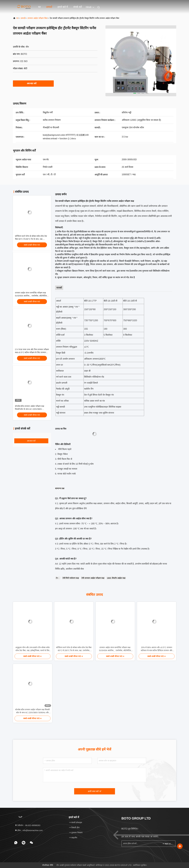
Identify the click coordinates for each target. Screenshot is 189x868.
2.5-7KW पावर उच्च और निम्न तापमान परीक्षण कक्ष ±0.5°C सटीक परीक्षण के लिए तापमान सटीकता (32, 352)
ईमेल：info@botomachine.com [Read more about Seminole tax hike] (29, 830)
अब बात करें (33, 83)
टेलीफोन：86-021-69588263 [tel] (28, 825)
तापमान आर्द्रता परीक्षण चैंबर (37, 18)
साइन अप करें (168, 844)
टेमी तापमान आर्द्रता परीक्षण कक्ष (93, 578)
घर (39, 7)
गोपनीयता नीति (48, 865)
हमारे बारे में (63, 7)
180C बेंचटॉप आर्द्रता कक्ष (116, 578)
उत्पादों (49, 7)
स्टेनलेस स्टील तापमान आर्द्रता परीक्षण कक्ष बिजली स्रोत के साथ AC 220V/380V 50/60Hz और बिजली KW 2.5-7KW (30, 409)
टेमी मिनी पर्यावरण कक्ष (71, 578)
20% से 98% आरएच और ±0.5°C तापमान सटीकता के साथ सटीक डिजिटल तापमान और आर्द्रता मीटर (157, 649)
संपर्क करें (78, 7)
